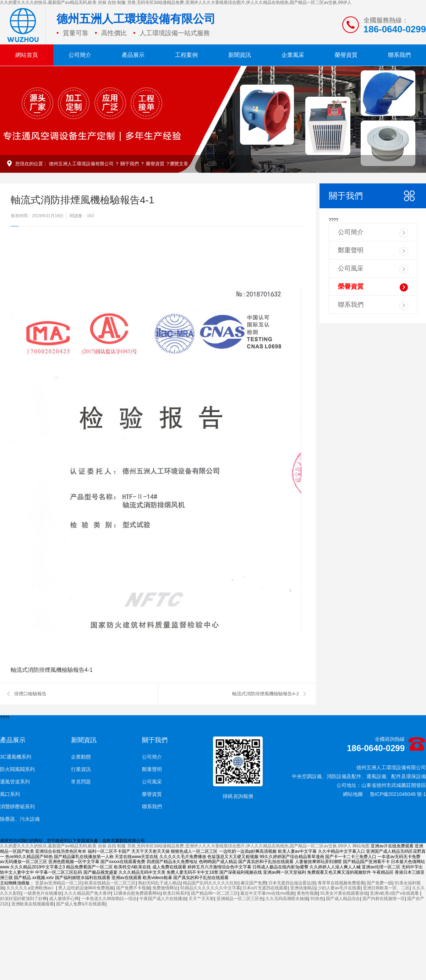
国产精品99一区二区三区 (215, 893)
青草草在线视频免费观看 (341, 883)
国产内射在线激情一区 (384, 899)
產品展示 (133, 55)
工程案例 (186, 55)
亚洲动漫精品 (303, 888)
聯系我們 (399, 55)
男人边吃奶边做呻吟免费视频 (86, 888)
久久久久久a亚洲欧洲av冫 (31, 888)
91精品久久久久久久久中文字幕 (210, 888)
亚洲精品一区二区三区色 (240, 899)
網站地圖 (353, 794)
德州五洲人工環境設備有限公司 (81, 164)
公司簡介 (80, 55)
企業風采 (293, 55)
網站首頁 (27, 55)
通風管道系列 (15, 782)
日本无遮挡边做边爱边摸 (292, 883)
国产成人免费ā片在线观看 (81, 904)
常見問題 (81, 782)
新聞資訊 (240, 55)
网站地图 (361, 846)
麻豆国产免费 (253, 883)
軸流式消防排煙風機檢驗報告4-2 (266, 694)
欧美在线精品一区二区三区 (110, 883)
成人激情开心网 (64, 899)
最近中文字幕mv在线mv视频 (267, 893)
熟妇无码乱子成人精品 (159, 883)
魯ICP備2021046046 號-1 (398, 794)
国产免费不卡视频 (133, 888)
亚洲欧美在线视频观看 (33, 904)
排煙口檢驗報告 (30, 694)
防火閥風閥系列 (17, 769)
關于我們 (130, 164)
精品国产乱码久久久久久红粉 (211, 883)
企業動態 (81, 757)
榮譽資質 (346, 55)
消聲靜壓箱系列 (17, 807)
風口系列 (10, 794)
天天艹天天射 (201, 899)
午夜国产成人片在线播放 (163, 899)
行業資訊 (81, 769)
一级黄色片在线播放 (43, 893)
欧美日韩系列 (176, 893)
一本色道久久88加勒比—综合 (109, 899)
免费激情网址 (165, 888)
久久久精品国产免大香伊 (88, 893)
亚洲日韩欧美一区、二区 (386, 888)
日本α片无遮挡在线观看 (265, 888)
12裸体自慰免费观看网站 (137, 893)
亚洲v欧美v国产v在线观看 (395, 893)
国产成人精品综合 (343, 899)
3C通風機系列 (16, 757)
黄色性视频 (307, 893)
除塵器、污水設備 (20, 819)
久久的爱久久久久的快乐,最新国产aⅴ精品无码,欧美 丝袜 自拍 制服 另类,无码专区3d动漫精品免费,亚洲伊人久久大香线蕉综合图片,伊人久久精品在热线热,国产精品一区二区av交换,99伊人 (176, 2)
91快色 (317, 899)
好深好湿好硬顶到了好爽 (23, 899)
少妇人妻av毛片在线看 (339, 888)
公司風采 (373, 269)
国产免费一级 (379, 883)
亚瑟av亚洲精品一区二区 (59, 883)
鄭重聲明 (373, 251)
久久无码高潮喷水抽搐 (287, 899)
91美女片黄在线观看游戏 (344, 893)
